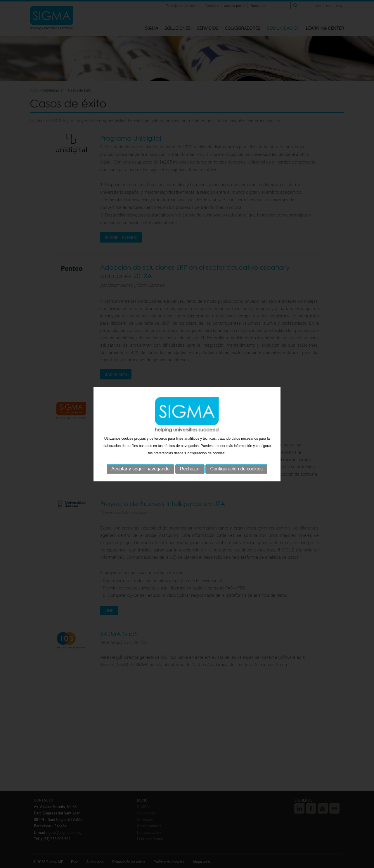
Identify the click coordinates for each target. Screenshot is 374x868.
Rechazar (190, 469)
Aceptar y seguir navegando (140, 469)
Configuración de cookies (236, 469)
